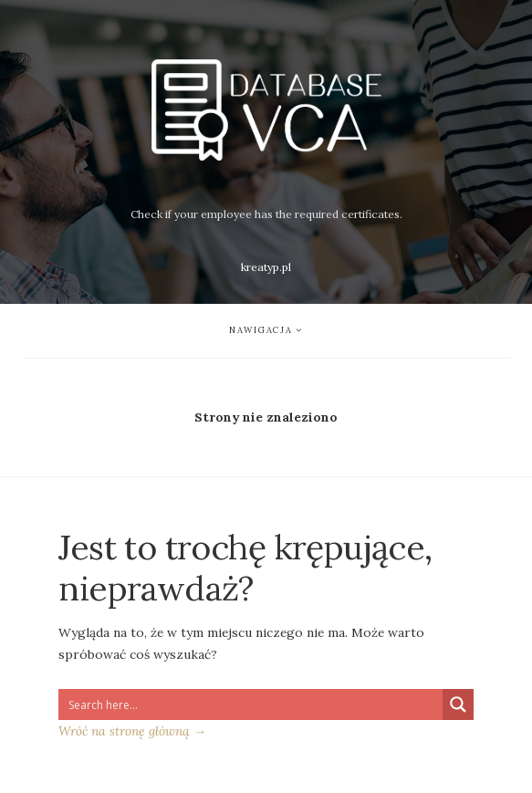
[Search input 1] (251, 704)
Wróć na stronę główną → (132, 731)
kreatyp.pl (266, 267)
